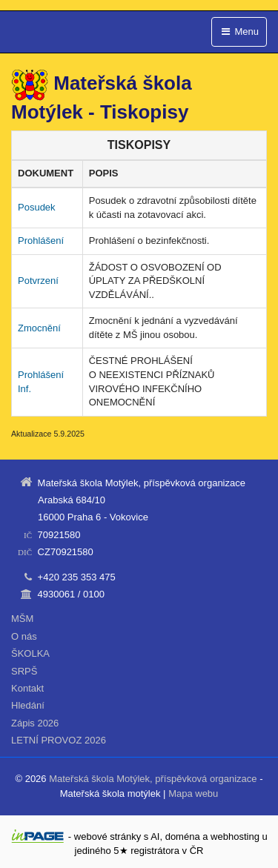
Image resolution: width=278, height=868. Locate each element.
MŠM (22, 619)
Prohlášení (41, 241)
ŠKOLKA (30, 653)
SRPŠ (24, 671)
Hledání (28, 705)
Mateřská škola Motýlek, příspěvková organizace (153, 779)
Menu (239, 32)
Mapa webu (193, 794)
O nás (24, 636)
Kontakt (27, 688)
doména (183, 836)
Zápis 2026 (35, 723)
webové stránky (107, 836)
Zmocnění (39, 328)
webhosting (235, 836)
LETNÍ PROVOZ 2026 (59, 740)
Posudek (37, 207)
